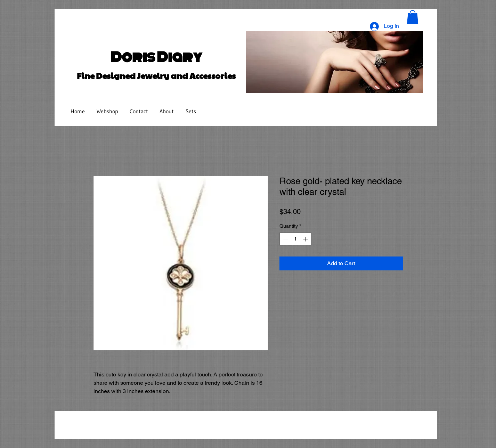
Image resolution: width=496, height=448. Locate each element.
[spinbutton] (295, 239)
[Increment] (306, 239)
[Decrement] (285, 239)
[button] (413, 17)
